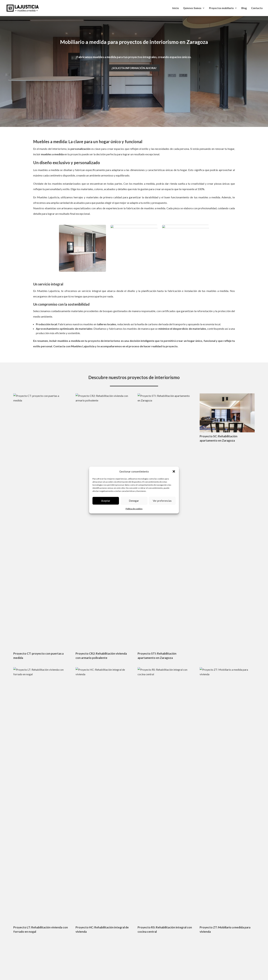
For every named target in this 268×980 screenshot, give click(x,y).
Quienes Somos (192, 8)
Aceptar (106, 501)
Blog (244, 8)
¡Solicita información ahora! (134, 68)
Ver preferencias (162, 501)
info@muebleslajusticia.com (91, 751)
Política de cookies (134, 509)
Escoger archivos (156, 784)
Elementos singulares (190, 907)
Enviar (225, 797)
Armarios (183, 871)
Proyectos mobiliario (221, 8)
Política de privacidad (216, 809)
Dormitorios (185, 877)
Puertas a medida (187, 889)
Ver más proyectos (134, 586)
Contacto (257, 8)
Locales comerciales (189, 901)
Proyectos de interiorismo (192, 853)
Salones (182, 865)
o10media (124, 943)
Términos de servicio (151, 813)
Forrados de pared (188, 883)
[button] (174, 471)
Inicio (176, 8)
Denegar (134, 501)
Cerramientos (185, 859)
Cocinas (182, 895)
